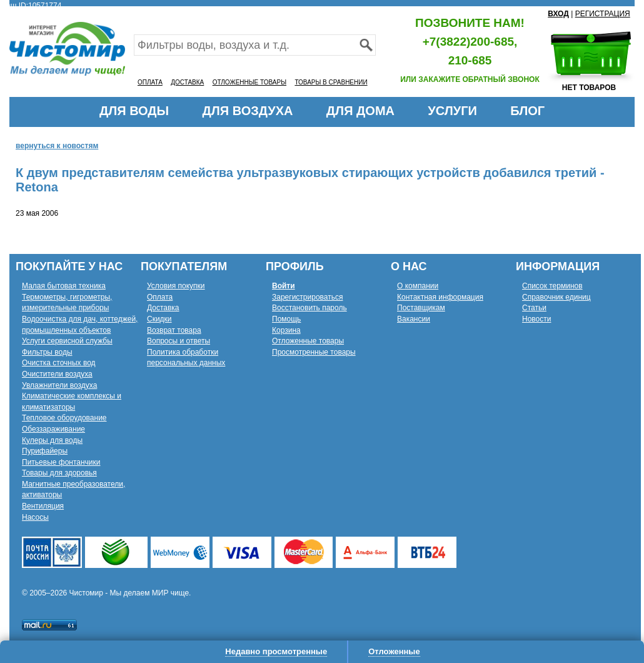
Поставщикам (421, 308)
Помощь (286, 319)
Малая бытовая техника (64, 286)
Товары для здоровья (59, 473)
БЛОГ (527, 111)
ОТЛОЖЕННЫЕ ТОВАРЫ (249, 82)
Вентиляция (43, 506)
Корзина (286, 330)
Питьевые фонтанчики (61, 462)
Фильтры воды (47, 352)
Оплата (160, 297)
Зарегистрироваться (307, 297)
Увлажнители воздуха (59, 385)
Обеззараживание (53, 429)
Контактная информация (440, 297)
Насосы (35, 517)
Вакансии (414, 319)
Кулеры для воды (52, 440)
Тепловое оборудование (64, 418)
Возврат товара (174, 330)
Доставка (163, 308)
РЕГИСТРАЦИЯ (603, 14)
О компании (418, 286)
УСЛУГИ (452, 111)
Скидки (159, 319)
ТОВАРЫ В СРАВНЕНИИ (331, 82)
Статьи (534, 308)
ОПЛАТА (150, 82)
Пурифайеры (45, 451)
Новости (536, 319)
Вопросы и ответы (179, 341)
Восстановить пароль (309, 308)
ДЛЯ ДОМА (360, 111)
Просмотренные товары (314, 352)
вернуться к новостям (57, 146)
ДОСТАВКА (187, 82)
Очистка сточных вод (59, 363)
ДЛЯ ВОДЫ (134, 111)
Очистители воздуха (57, 374)
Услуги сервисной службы (67, 341)
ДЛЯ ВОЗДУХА (248, 111)
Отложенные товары (308, 341)
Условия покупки (176, 286)
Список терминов (552, 286)
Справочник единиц (556, 297)
